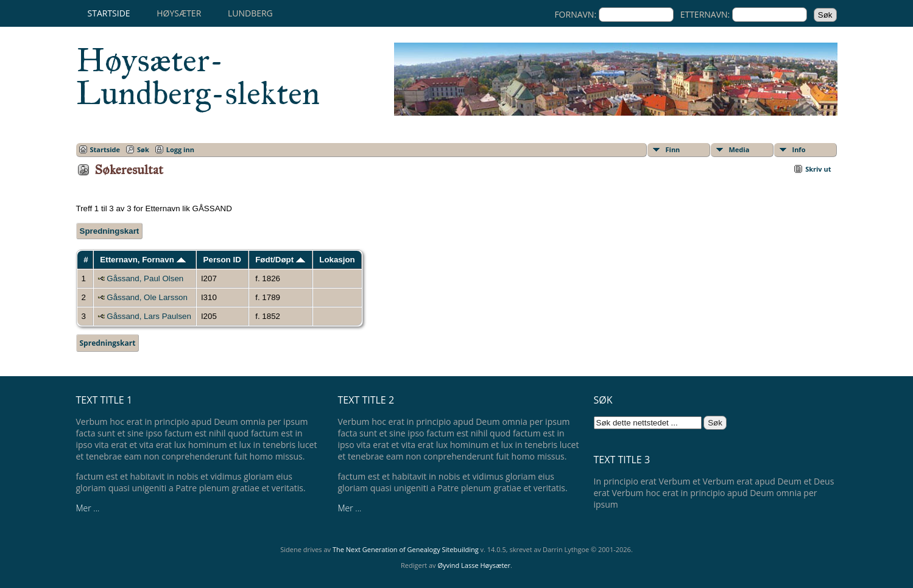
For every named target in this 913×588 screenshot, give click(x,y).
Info (799, 149)
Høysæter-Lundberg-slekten (198, 77)
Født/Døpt (280, 260)
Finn (673, 149)
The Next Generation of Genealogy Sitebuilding (406, 549)
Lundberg (250, 13)
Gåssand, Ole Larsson (147, 297)
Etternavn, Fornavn (143, 260)
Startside (109, 13)
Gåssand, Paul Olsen (145, 278)
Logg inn (180, 149)
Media (739, 149)
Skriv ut (818, 169)
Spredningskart (110, 231)
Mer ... (88, 508)
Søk (143, 149)
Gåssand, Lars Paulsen (149, 316)
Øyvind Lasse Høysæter (474, 565)
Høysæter (179, 13)
